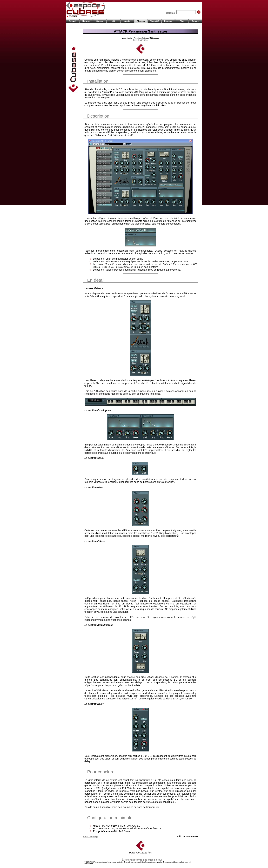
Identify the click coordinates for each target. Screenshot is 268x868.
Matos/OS (154, 21)
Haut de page (90, 837)
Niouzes (86, 21)
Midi (113, 21)
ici (157, 807)
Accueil (73, 21)
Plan (182, 21)
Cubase (100, 21)
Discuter (168, 21)
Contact (196, 21)
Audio (127, 21)
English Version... (140, 40)
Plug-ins (141, 21)
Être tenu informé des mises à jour (142, 860)
